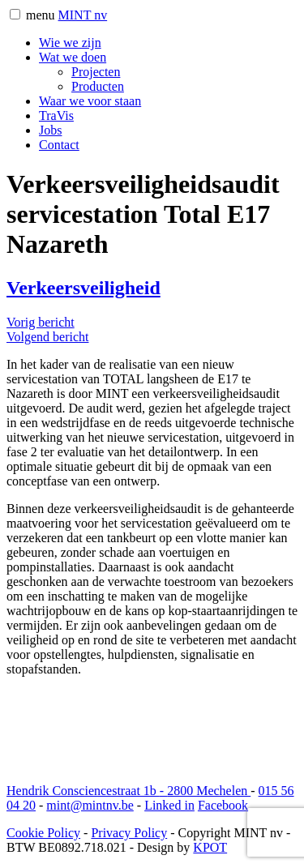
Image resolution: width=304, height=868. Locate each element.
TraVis (56, 115)
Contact (59, 145)
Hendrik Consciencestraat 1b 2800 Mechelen (128, 791)
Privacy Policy (129, 833)
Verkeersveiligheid (83, 288)
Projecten (96, 72)
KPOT (210, 847)
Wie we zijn (70, 43)
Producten (98, 86)
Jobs (50, 130)
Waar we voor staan (90, 101)
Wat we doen (73, 57)
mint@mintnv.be (90, 805)
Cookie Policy (43, 833)
